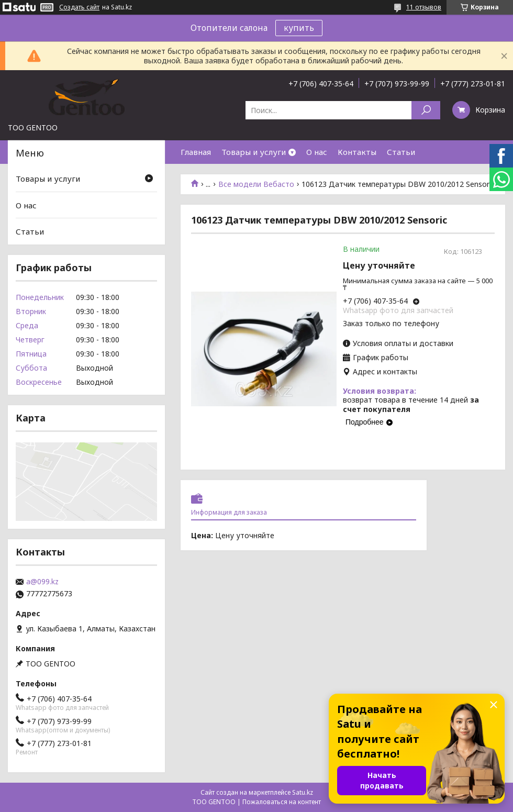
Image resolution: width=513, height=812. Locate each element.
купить (299, 28)
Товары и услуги (254, 152)
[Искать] (426, 110)
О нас (317, 152)
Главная (196, 152)
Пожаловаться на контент (282, 802)
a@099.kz (42, 582)
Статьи (401, 152)
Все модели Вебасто (256, 184)
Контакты (357, 152)
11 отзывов (424, 7)
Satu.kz (303, 792)
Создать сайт (79, 7)
